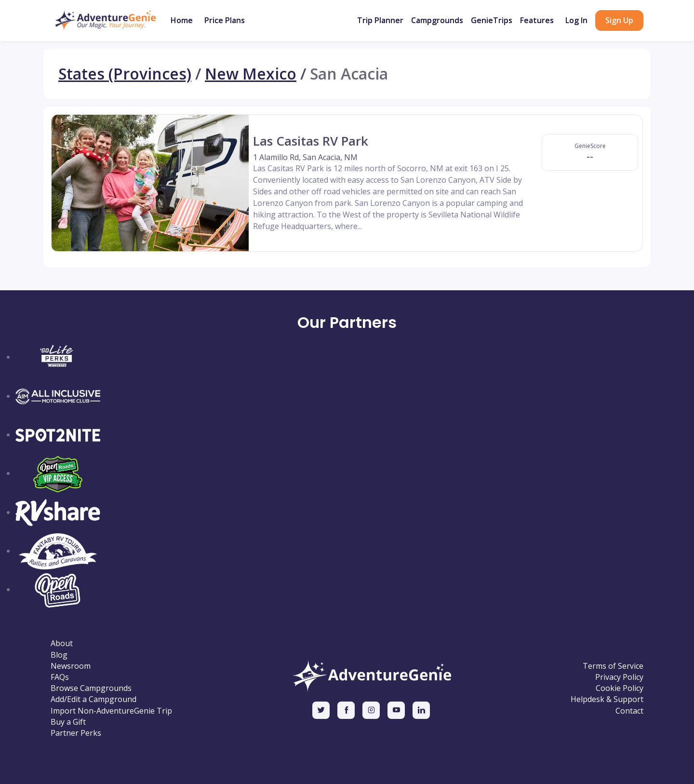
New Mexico (251, 74)
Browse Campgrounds (91, 688)
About (62, 643)
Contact (629, 711)
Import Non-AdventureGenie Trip (111, 711)
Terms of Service (613, 666)
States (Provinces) (125, 74)
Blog (59, 655)
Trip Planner (380, 20)
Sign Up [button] (619, 20)
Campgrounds (437, 20)
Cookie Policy (620, 688)
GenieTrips (492, 20)
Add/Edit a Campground (93, 699)
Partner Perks (76, 733)
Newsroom (71, 666)
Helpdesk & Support (607, 699)
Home (182, 20)
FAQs (60, 677)
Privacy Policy (619, 677)
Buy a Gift (68, 722)
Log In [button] (576, 20)
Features (537, 20)
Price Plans (225, 20)
